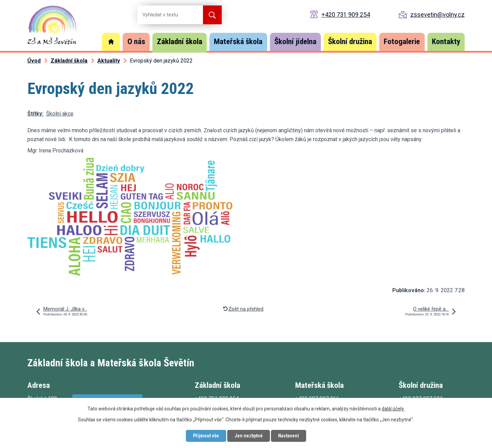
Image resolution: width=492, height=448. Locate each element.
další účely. (393, 409)
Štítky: (35, 114)
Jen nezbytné (249, 436)
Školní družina (350, 42)
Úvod (111, 42)
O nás (136, 42)
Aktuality (109, 61)
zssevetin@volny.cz (438, 15)
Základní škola (180, 42)
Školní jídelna (295, 42)
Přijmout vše (206, 436)
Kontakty (446, 42)
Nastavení (289, 436)
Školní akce (60, 114)
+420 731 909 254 (346, 15)
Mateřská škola (238, 42)
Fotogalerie (402, 42)
